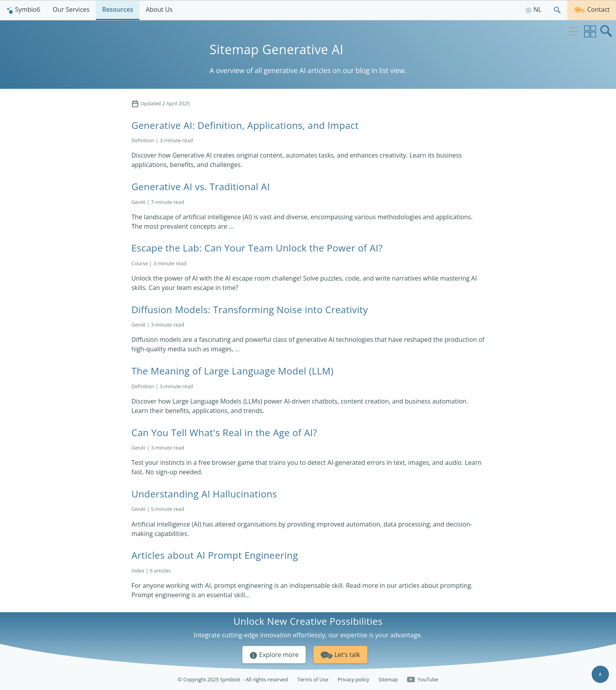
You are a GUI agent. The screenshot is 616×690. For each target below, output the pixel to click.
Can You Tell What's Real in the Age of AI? (224, 432)
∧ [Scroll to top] (600, 674)
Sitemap (388, 679)
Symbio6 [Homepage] (23, 9)
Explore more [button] (274, 655)
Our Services (71, 9)
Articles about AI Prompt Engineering (214, 555)
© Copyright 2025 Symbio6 (233, 680)
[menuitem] (23, 10)
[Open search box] (607, 31)
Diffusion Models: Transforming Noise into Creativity (249, 309)
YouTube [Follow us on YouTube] (423, 680)
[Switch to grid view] (590, 31)
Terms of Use (313, 679)
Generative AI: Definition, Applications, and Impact (245, 125)
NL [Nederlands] (533, 9)
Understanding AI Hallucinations (204, 494)
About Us (159, 9)
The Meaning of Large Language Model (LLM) (232, 371)
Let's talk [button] (340, 654)
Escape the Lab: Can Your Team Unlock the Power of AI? (257, 248)
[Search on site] (557, 10)
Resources (118, 9)
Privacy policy (354, 679)
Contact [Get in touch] (592, 9)
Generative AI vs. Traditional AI (201, 186)
